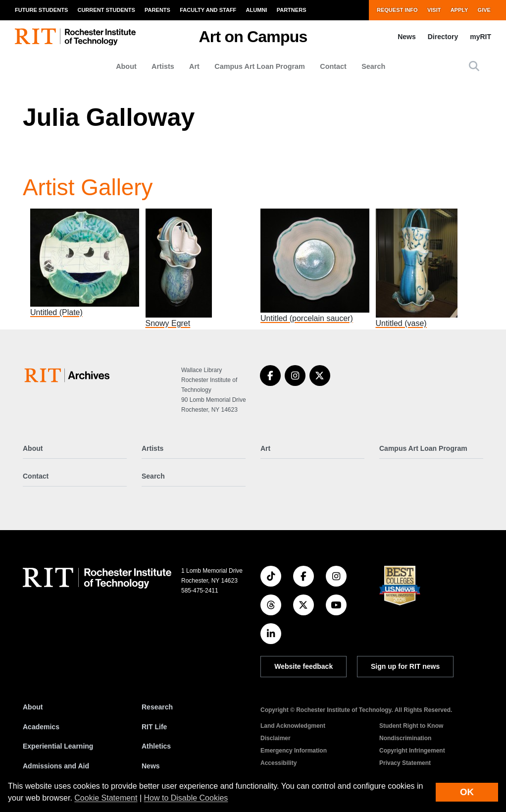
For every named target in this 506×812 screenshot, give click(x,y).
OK (467, 792)
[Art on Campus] (69, 375)
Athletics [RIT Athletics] (156, 746)
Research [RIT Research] (157, 707)
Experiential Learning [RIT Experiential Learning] (58, 746)
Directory (443, 37)
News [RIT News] (151, 766)
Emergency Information (294, 751)
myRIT (481, 37)
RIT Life (154, 727)
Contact (333, 66)
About (126, 66)
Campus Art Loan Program (260, 66)
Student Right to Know (411, 726)
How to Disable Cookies (186, 798)
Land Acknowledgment (293, 726)
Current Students (106, 10)
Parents (157, 10)
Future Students (41, 10)
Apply (459, 10)
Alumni (257, 10)
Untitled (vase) (401, 323)
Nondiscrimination (405, 738)
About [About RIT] (33, 707)
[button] (474, 66)
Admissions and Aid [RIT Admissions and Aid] (56, 766)
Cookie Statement (106, 798)
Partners (292, 10)
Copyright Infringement (412, 751)
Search (373, 66)
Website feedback (304, 666)
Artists (163, 66)
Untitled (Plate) (56, 312)
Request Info (397, 10)
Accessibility (278, 763)
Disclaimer (276, 738)
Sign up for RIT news (405, 666)
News (407, 37)
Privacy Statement (405, 763)
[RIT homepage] (75, 37)
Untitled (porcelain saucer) (307, 318)
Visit (434, 10)
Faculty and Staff (208, 10)
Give (484, 10)
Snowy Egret (168, 323)
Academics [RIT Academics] (41, 727)
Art (194, 66)
